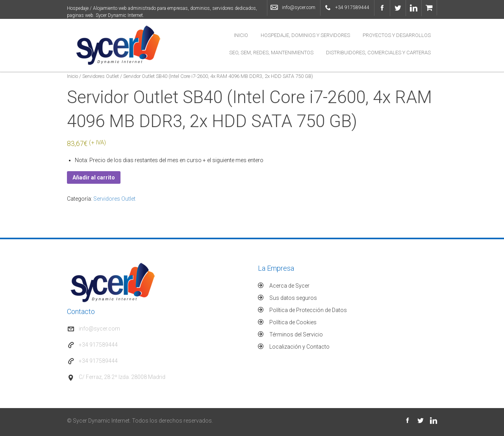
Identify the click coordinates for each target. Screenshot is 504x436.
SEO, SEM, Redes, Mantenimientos (271, 53)
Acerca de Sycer (289, 286)
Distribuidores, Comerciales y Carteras (378, 53)
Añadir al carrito (94, 177)
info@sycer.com (299, 7)
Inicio (241, 35)
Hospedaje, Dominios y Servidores (305, 35)
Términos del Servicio (296, 334)
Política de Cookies (293, 322)
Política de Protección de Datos (308, 310)
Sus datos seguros (293, 298)
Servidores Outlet (101, 76)
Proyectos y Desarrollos (397, 35)
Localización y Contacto (299, 347)
